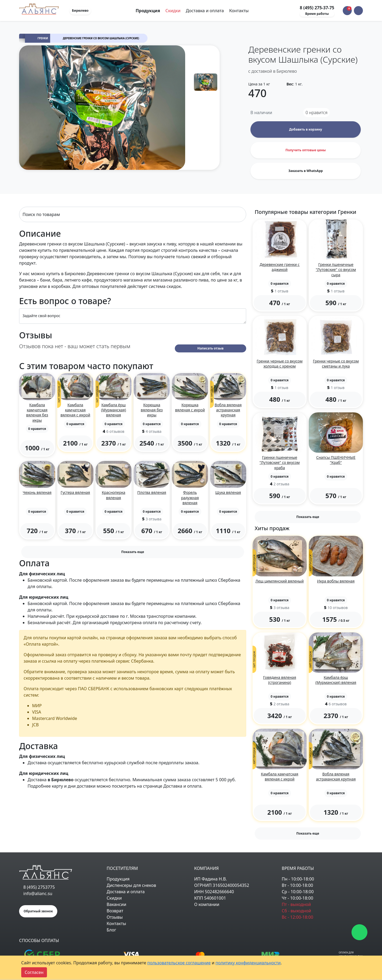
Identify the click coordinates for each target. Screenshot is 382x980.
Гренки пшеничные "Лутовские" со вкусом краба (279, 462)
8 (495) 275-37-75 (317, 8)
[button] (358, 11)
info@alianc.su (38, 893)
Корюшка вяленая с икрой (190, 407)
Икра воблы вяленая (336, 581)
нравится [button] (317, 113)
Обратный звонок (38, 911)
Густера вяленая (75, 492)
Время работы (317, 14)
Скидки (173, 11)
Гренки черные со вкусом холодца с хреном (280, 364)
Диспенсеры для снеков (131, 885)
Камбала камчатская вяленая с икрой (75, 410)
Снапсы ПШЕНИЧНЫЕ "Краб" (336, 460)
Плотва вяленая (152, 492)
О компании (207, 904)
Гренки (43, 38)
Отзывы (115, 917)
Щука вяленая (228, 492)
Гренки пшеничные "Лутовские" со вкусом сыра (336, 269)
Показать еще (133, 552)
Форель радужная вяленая (190, 497)
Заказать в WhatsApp (306, 171)
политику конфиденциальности (248, 963)
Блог (111, 930)
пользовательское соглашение (179, 963)
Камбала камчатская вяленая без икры (37, 413)
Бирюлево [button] (80, 10)
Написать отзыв (210, 348)
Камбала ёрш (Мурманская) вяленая (114, 410)
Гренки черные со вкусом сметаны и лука (336, 364)
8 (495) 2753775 (39, 887)
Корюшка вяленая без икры (152, 410)
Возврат (115, 911)
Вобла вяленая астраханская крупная (228, 410)
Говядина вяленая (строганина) (280, 680)
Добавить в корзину (306, 129)
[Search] (133, 214)
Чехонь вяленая (37, 492)
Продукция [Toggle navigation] (148, 11)
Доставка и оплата (205, 11)
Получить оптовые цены (306, 150)
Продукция (118, 879)
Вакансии (116, 904)
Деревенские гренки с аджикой (280, 267)
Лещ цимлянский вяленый (280, 581)
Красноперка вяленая (114, 495)
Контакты (239, 11)
